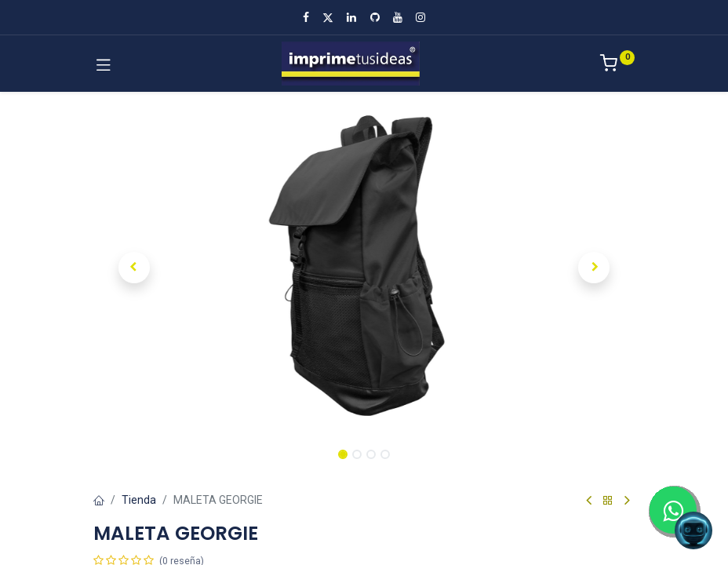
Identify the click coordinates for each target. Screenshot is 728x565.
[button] (134, 268)
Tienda (139, 500)
